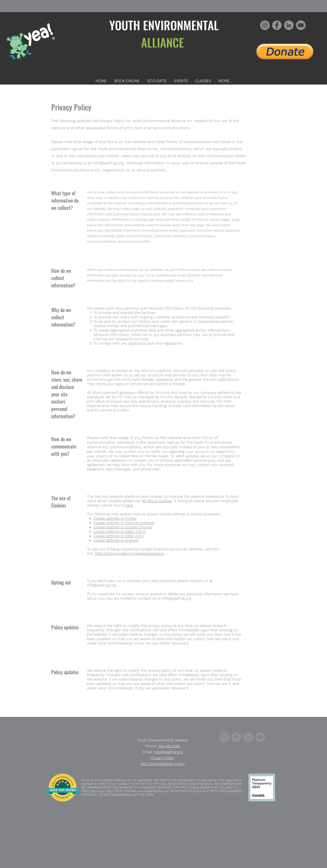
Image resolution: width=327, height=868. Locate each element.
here (129, 505)
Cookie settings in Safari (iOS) (119, 536)
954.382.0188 (169, 746)
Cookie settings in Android (116, 540)
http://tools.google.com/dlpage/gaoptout (129, 554)
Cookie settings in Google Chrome (123, 527)
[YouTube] (301, 25)
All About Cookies (157, 501)
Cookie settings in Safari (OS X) (120, 532)
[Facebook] (277, 25)
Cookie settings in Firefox (115, 518)
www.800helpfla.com (153, 791)
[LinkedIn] (289, 25)
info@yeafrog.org (108, 163)
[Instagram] (265, 25)
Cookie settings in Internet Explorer (124, 523)
